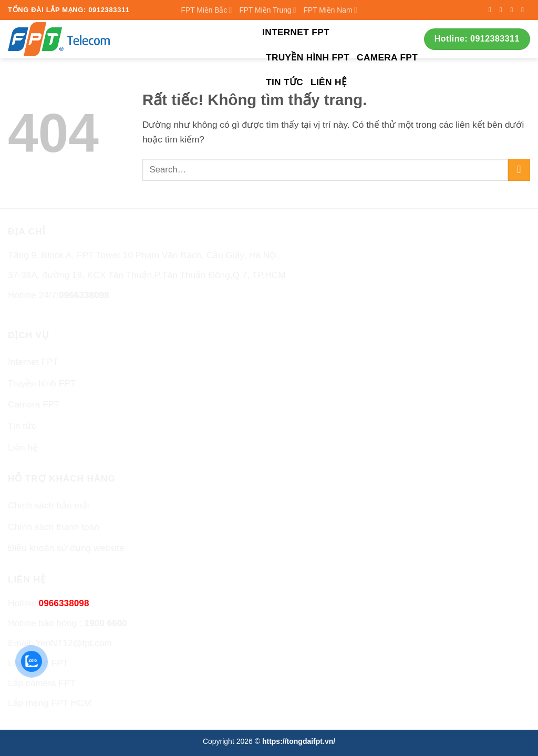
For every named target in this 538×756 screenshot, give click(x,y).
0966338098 (84, 295)
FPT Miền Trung (267, 10)
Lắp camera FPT (42, 683)
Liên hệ (329, 82)
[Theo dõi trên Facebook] (492, 10)
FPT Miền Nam (330, 10)
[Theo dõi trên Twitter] (514, 10)
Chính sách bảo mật (49, 505)
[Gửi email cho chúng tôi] (525, 10)
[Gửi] (519, 170)
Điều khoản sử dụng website (66, 548)
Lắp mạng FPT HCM (50, 703)
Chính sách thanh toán (54, 527)
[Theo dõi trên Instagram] (503, 10)
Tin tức (284, 82)
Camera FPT (387, 57)
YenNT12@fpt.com (74, 643)
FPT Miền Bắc (207, 10)
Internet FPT (296, 32)
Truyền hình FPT (308, 57)
